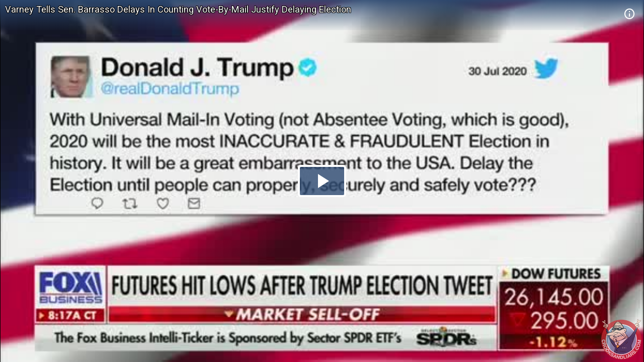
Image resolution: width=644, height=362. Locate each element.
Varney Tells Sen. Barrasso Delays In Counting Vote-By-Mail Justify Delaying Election (178, 9)
